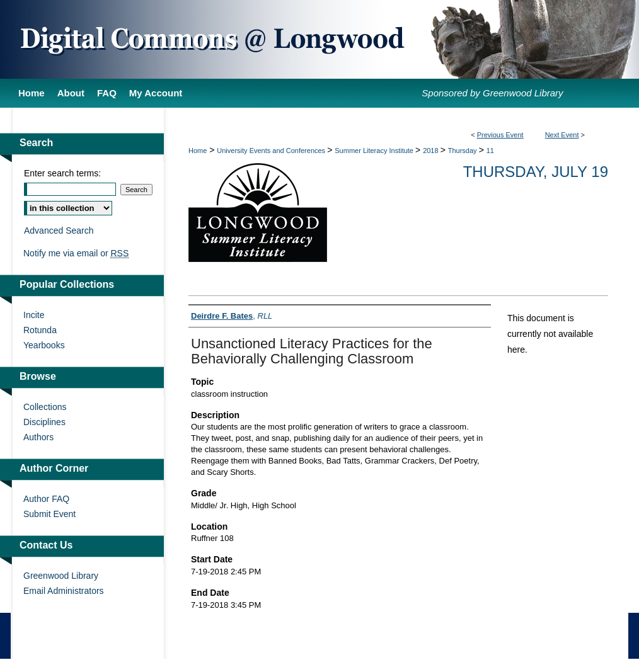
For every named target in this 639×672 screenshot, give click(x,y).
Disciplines (44, 422)
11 (490, 151)
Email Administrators (64, 591)
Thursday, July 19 (536, 172)
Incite (34, 315)
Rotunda (40, 330)
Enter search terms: (62, 173)
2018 (432, 151)
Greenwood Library (61, 576)
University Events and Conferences (272, 151)
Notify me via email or (76, 253)
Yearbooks (44, 345)
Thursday (463, 151)
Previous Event (500, 135)
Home (198, 151)
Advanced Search (59, 231)
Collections (45, 407)
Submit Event (49, 514)
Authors (38, 437)
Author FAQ (46, 499)
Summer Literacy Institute (375, 151)
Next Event (562, 135)
